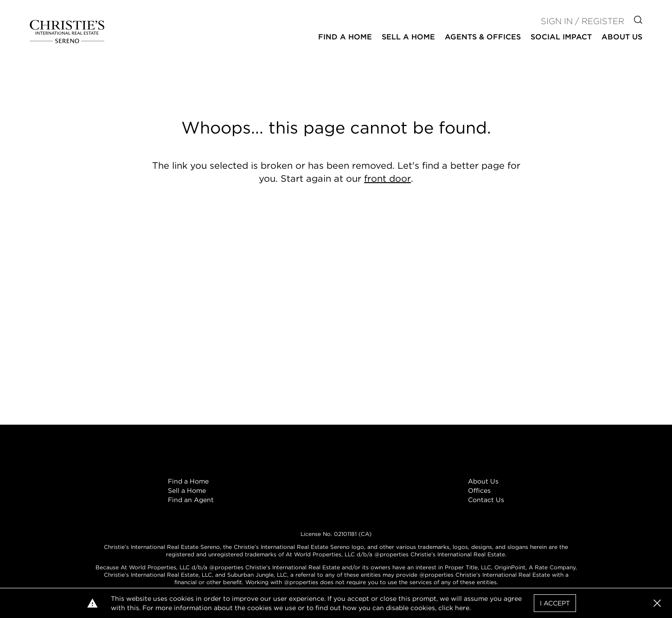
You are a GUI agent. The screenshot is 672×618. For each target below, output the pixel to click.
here (462, 608)
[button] (657, 603)
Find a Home (188, 481)
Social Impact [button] (561, 37)
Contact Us (486, 500)
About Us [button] (622, 37)
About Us (483, 481)
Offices (479, 491)
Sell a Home (187, 491)
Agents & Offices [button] (483, 37)
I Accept (555, 603)
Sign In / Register (582, 21)
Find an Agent (191, 500)
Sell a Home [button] (408, 37)
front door (387, 178)
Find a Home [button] (345, 37)
